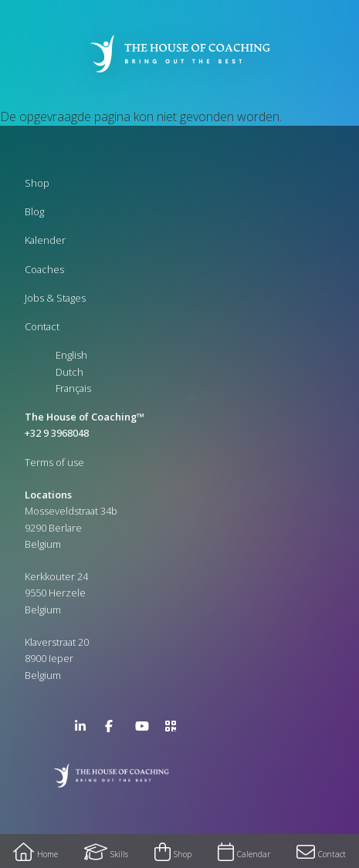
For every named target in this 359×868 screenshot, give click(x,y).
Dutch (69, 372)
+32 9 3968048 (57, 433)
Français (73, 388)
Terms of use (54, 462)
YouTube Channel (144, 729)
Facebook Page (114, 729)
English (71, 355)
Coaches (44, 269)
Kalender (45, 240)
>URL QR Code (174, 729)
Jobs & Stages (55, 298)
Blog (34, 211)
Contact (42, 326)
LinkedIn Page (84, 729)
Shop (37, 183)
